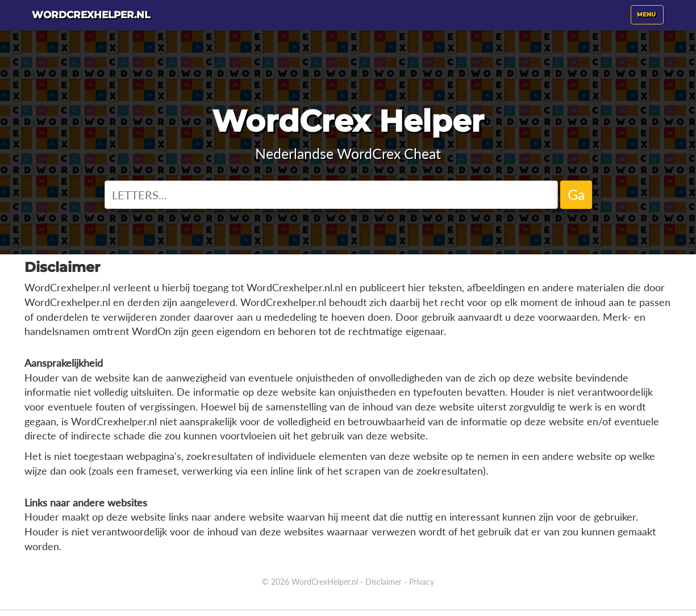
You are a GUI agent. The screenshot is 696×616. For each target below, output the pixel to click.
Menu (650, 22)
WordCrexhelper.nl (123, 20)
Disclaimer (384, 582)
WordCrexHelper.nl (325, 582)
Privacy (422, 582)
